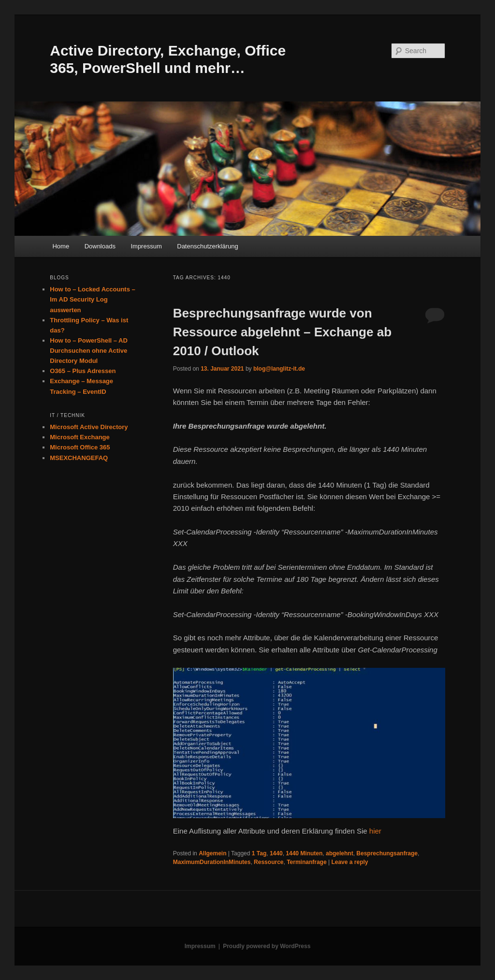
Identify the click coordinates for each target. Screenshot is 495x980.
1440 (276, 853)
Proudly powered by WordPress (267, 946)
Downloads (100, 246)
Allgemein (212, 853)
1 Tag (259, 853)
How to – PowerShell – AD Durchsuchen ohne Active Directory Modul (89, 351)
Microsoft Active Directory (89, 427)
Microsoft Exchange (80, 437)
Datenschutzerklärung (207, 246)
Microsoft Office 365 (80, 447)
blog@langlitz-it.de (279, 369)
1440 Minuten (304, 853)
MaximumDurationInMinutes (212, 862)
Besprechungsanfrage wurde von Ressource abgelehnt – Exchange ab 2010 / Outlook (282, 332)
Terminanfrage (306, 862)
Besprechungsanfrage (387, 853)
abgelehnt (340, 853)
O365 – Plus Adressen (83, 371)
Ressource (269, 862)
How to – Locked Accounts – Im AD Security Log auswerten (93, 299)
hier (375, 831)
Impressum (146, 246)
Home (61, 246)
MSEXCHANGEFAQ (79, 458)
